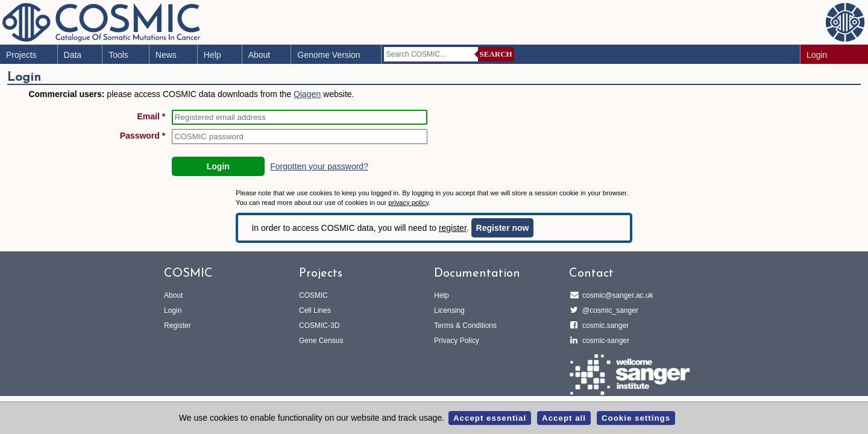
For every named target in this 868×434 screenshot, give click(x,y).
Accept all (564, 418)
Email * (152, 116)
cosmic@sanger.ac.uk (616, 295)
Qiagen (307, 94)
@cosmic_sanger (609, 310)
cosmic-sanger (604, 341)
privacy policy (408, 203)
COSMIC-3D (319, 325)
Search (496, 54)
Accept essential (490, 418)
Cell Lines (315, 310)
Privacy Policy (457, 341)
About (259, 55)
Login (817, 55)
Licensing (449, 310)
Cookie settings (636, 418)
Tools (118, 55)
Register (178, 325)
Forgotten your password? (319, 166)
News (166, 55)
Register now (503, 228)
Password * (143, 136)
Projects (21, 55)
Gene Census (321, 341)
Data (73, 55)
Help (212, 55)
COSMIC (313, 295)
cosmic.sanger (604, 325)
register (453, 228)
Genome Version (329, 55)
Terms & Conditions (465, 325)
